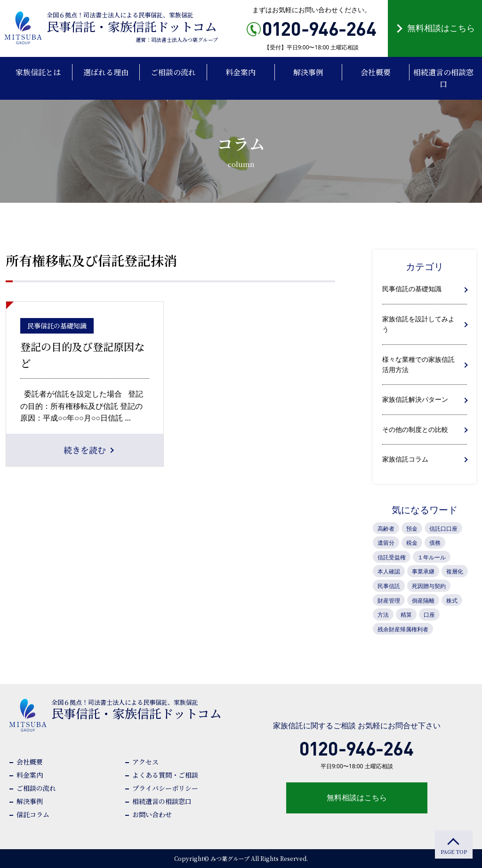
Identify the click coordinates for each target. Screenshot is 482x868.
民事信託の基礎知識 (412, 289)
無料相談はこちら (441, 28)
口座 (429, 615)
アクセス (145, 762)
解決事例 (30, 801)
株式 (452, 601)
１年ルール (432, 557)
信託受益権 (392, 557)
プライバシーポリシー (165, 788)
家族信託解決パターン (415, 399)
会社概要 (30, 762)
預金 (412, 529)
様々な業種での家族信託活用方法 (418, 364)
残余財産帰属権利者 (403, 629)
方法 (383, 615)
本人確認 (389, 571)
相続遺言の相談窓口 (162, 801)
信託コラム (33, 814)
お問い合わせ (152, 814)
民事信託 (389, 586)
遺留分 (386, 543)
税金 (412, 543)
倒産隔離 (423, 601)
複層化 (455, 571)
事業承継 (423, 571)
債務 (435, 543)
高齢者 (386, 529)
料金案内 (30, 775)
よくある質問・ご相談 (165, 775)
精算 (406, 615)
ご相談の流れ (36, 788)
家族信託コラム (405, 459)
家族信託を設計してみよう (418, 324)
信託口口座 (443, 529)
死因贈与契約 (429, 586)
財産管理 (389, 601)
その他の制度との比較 (415, 429)
